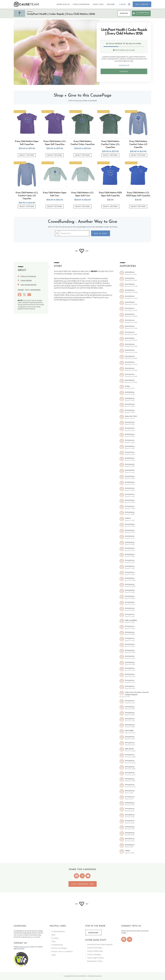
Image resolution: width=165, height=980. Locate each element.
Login (123, 4)
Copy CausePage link (28, 285)
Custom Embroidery (95, 948)
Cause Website (26, 280)
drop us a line (24, 947)
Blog (53, 935)
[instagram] (130, 939)
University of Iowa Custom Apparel (100, 944)
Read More (124, 65)
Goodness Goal (57, 945)
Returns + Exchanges (59, 948)
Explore (111, 4)
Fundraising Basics (58, 931)
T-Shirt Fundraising (94, 955)
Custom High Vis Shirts (96, 958)
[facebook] (124, 939)
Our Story (55, 938)
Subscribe (93, 933)
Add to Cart (101, 234)
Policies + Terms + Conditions (62, 952)
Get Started (142, 5)
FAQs (53, 941)
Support (124, 13)
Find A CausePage (81, 4)
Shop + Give (98, 4)
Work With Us (63, 4)
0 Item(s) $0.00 (141, 13)
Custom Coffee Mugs (95, 951)
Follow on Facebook (28, 276)
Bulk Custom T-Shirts (95, 961)
